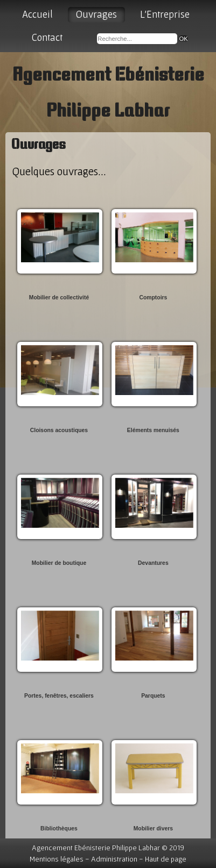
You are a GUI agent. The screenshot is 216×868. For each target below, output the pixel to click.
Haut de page (166, 859)
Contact (47, 37)
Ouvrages (96, 14)
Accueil (37, 14)
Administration (114, 859)
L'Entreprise (165, 14)
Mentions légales (57, 859)
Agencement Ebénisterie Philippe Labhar (96, 848)
